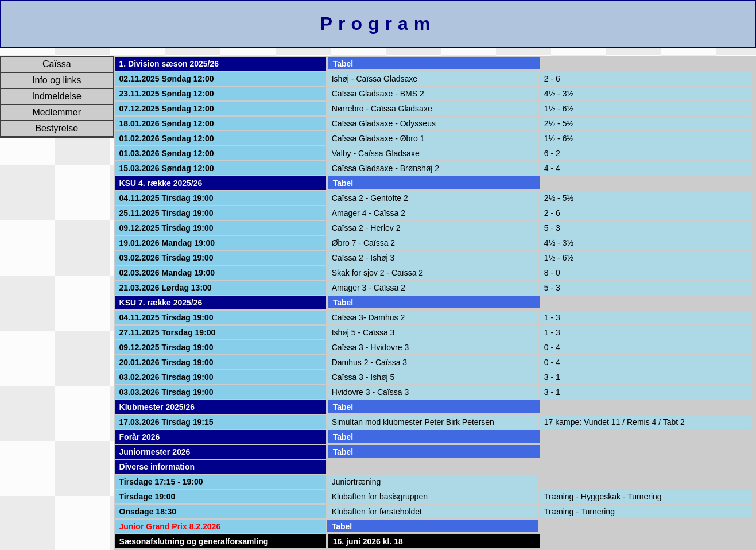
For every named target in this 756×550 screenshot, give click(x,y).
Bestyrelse (57, 128)
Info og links (57, 80)
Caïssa (57, 64)
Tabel (343, 64)
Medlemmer (57, 112)
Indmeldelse (57, 96)
